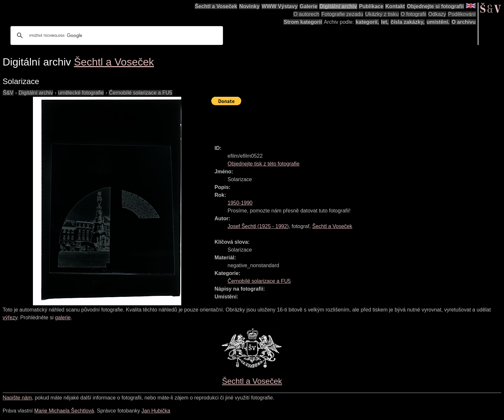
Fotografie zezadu (342, 14)
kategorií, (367, 22)
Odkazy (437, 14)
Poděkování (462, 14)
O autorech (306, 14)
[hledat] (116, 36)
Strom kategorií (303, 22)
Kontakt (395, 6)
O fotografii (413, 14)
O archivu (464, 22)
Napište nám (17, 398)
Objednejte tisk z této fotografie (264, 164)
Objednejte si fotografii (435, 6)
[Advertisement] (330, 122)
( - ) (258, 226)
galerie (63, 318)
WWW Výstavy (280, 6)
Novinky (249, 6)
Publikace (371, 6)
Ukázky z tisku (382, 14)
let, (385, 22)
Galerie (308, 6)
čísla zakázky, (408, 22)
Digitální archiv (338, 6)
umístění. (438, 22)
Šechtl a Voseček (216, 6)
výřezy (10, 318)
